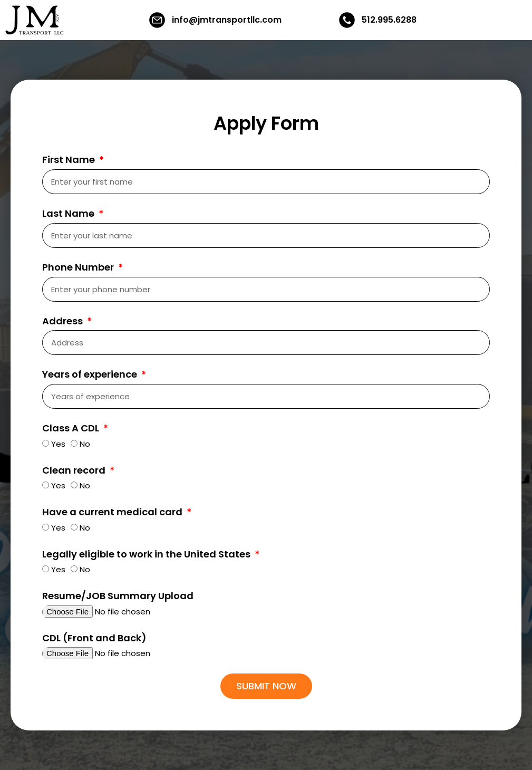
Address (64, 321)
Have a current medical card (113, 512)
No (85, 444)
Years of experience (91, 374)
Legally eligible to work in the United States (147, 554)
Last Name (69, 214)
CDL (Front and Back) (94, 638)
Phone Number (79, 267)
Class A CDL (72, 428)
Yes (58, 444)
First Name (70, 160)
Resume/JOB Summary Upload (118, 596)
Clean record (75, 470)
